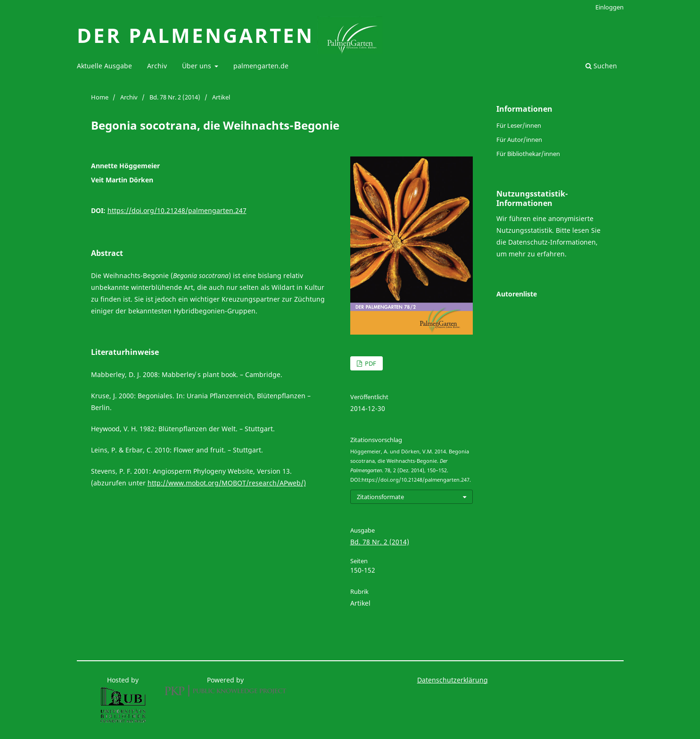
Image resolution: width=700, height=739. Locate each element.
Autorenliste (517, 294)
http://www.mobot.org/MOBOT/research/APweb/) (227, 483)
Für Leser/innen (519, 125)
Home (100, 97)
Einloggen (609, 7)
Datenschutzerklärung (453, 680)
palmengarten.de (261, 66)
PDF (370, 363)
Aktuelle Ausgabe (104, 66)
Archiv (157, 66)
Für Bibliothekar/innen (528, 154)
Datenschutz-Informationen (552, 242)
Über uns (198, 66)
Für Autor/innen (519, 140)
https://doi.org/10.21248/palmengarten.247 (177, 210)
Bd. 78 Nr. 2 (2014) (175, 97)
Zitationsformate (380, 497)
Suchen (601, 66)
